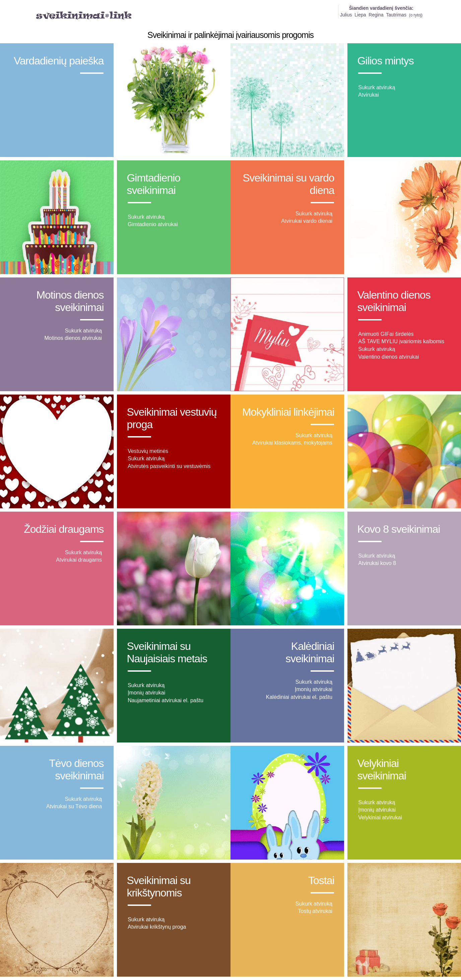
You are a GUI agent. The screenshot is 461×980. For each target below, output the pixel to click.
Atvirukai (368, 95)
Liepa (360, 15)
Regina (376, 15)
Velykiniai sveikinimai (381, 769)
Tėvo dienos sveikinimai (76, 769)
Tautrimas (396, 15)
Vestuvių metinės (148, 451)
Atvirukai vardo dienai (307, 221)
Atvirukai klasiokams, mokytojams (292, 443)
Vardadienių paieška (59, 61)
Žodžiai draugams (64, 529)
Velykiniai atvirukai (380, 817)
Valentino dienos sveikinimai (394, 301)
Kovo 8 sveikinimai (399, 529)
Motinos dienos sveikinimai (70, 301)
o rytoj (416, 15)
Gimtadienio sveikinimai (153, 184)
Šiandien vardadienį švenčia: (381, 8)
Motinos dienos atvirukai (73, 338)
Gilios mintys (385, 61)
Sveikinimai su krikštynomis (159, 887)
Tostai (321, 880)
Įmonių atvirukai (146, 693)
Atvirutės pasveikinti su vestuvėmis (169, 466)
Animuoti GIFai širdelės (386, 334)
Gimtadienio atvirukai (153, 224)
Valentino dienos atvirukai (388, 357)
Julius (346, 15)
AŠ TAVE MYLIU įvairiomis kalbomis (401, 341)
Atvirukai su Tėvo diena (74, 806)
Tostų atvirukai (315, 911)
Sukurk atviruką (377, 87)
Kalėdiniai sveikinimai (310, 652)
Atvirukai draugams (79, 560)
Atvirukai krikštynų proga (157, 927)
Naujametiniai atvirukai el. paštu (166, 700)
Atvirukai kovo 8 (377, 563)
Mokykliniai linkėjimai (288, 412)
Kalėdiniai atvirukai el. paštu (299, 697)
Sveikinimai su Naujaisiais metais (167, 652)
